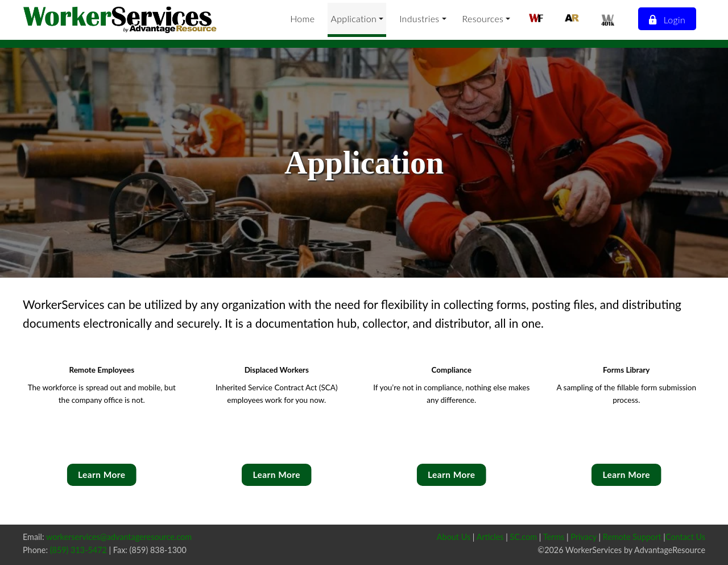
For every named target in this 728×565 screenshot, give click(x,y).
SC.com (524, 537)
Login (666, 19)
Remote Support (632, 537)
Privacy (584, 537)
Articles (490, 537)
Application (353, 18)
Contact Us (685, 537)
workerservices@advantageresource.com (119, 537)
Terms (554, 537)
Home (302, 18)
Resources (483, 18)
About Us (454, 537)
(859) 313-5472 (78, 550)
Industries (419, 18)
